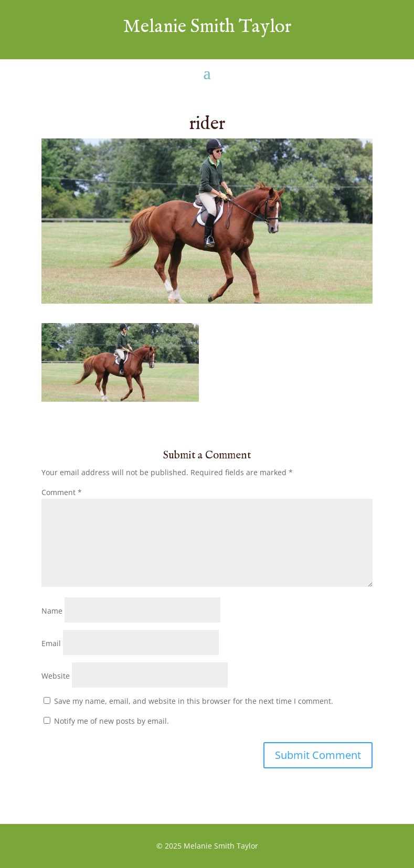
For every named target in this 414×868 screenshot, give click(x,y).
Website (56, 676)
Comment (62, 492)
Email (51, 643)
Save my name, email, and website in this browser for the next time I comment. (194, 701)
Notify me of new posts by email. (112, 721)
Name (52, 611)
